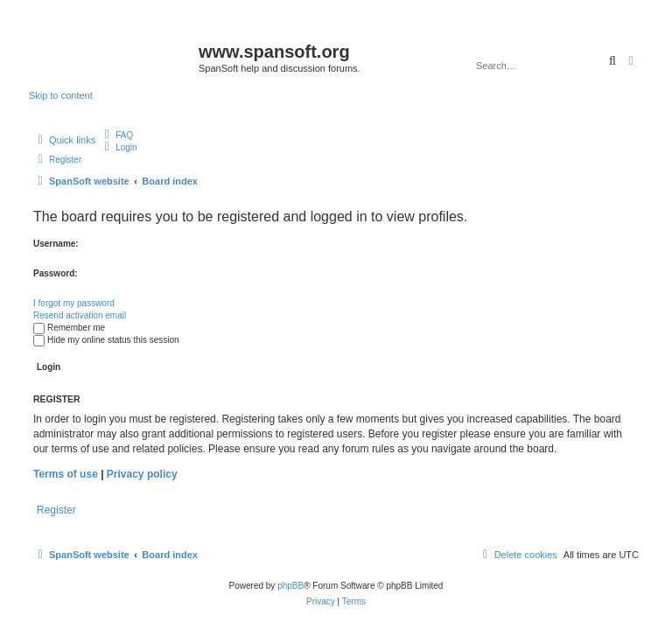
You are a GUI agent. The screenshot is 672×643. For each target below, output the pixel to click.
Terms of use (66, 474)
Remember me (69, 328)
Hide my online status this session (106, 340)
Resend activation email (80, 315)
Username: (56, 244)
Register (56, 510)
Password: (56, 273)
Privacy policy (142, 474)
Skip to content (61, 95)
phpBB (290, 586)
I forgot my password (74, 303)
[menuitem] (116, 135)
